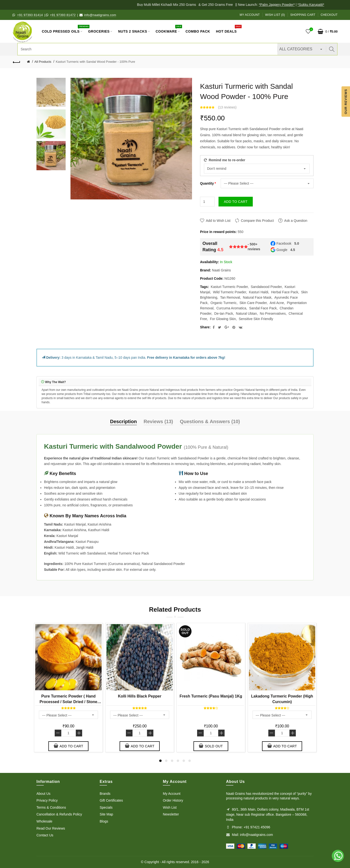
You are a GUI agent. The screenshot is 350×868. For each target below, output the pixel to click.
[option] (51, 92)
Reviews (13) (158, 421)
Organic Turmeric (223, 303)
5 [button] (184, 761)
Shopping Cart (303, 15)
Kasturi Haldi (258, 292)
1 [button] (160, 761)
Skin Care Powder (253, 303)
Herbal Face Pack (284, 292)
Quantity (207, 183)
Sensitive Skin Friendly (256, 319)
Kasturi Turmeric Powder (229, 287)
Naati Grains (221, 270)
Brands (105, 794)
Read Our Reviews (51, 828)
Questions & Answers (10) (210, 421)
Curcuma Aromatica (231, 308)
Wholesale (44, 821)
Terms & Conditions (51, 807)
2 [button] (166, 761)
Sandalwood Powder (266, 287)
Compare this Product (257, 221)
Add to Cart (236, 202)
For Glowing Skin (223, 319)
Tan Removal (230, 297)
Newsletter (171, 814)
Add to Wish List (218, 221)
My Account (250, 15)
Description (123, 421)
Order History (173, 800)
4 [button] (178, 761)
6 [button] (190, 761)
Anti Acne (277, 303)
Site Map (106, 814)
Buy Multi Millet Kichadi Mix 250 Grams (170, 5)
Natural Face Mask (257, 297)
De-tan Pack (224, 313)
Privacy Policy (47, 800)
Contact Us (45, 835)
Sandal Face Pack (263, 308)
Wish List (170, 807)
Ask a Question (296, 221)
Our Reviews (346, 101)
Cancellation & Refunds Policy (59, 814)
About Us (44, 794)
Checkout (329, 15)
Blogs (104, 821)
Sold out (211, 746)
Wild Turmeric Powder (229, 292)
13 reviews (227, 107)
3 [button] (172, 761)
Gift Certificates (111, 800)
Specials (106, 807)
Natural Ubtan (246, 313)
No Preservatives (273, 313)
